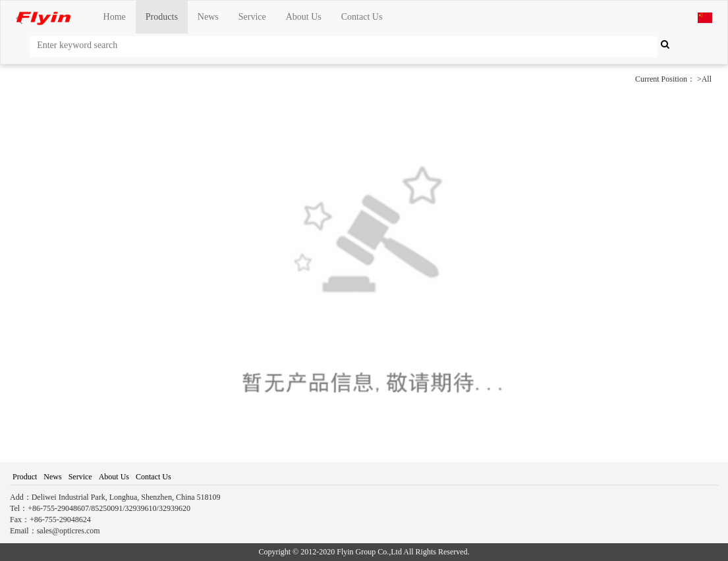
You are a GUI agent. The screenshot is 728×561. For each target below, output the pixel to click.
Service (252, 17)
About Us (304, 17)
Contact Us (362, 17)
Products (162, 17)
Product (25, 477)
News (208, 17)
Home (115, 17)
